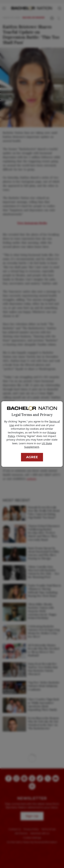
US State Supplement (38, 445)
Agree (32, 457)
